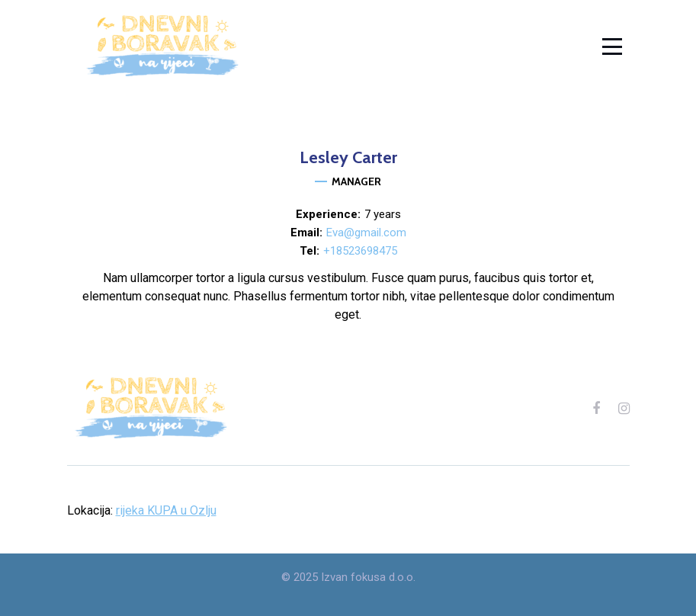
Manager (356, 181)
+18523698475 (360, 251)
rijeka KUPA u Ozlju (166, 510)
